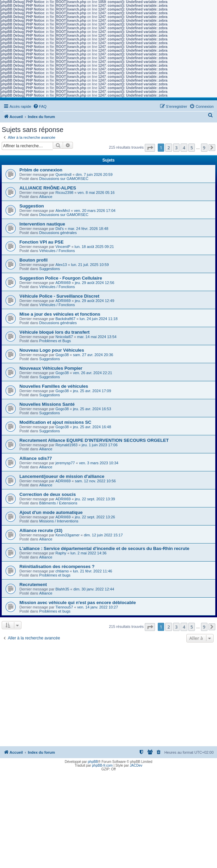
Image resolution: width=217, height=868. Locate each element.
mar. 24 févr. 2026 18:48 (88, 229)
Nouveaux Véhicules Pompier (51, 368)
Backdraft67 (66, 319)
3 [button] (176, 148)
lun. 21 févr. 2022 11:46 (92, 571)
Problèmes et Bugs (55, 341)
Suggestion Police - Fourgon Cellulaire (61, 278)
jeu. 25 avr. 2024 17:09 (92, 391)
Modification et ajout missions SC (55, 422)
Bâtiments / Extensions (58, 503)
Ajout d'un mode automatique (51, 512)
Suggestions (50, 269)
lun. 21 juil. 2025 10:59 (90, 265)
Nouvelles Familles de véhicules (54, 386)
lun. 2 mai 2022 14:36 (89, 553)
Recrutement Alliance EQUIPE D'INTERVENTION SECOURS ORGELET (94, 440)
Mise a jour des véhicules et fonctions (60, 314)
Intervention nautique (42, 224)
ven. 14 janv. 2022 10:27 (98, 607)
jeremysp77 (65, 463)
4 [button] (184, 148)
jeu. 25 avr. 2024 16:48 (92, 427)
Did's (60, 229)
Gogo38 (62, 355)
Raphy (61, 553)
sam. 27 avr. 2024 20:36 (93, 355)
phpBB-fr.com (102, 765)
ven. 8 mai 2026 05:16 (96, 193)
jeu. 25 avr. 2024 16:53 (92, 409)
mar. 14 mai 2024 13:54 (97, 337)
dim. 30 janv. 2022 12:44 (94, 589)
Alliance (46, 197)
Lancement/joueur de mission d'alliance (62, 476)
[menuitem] (40, 106)
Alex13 (61, 265)
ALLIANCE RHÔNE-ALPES (48, 188)
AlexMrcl (63, 211)
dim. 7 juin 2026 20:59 (94, 174)
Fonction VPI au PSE (42, 242)
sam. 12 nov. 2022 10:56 (95, 481)
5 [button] (192, 148)
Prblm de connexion (41, 170)
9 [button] (204, 148)
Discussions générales (58, 233)
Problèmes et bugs (55, 575)
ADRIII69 (63, 283)
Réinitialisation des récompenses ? (57, 566)
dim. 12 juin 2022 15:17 (103, 535)
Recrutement (33, 585)
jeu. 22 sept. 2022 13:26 (95, 517)
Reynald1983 (67, 445)
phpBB (93, 762)
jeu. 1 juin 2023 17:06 (100, 445)
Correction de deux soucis (48, 494)
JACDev (136, 765)
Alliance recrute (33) (41, 530)
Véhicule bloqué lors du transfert (55, 332)
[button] (150, 148)
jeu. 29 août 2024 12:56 (95, 283)
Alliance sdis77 (36, 458)
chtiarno (62, 571)
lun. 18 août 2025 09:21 (94, 247)
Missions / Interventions (59, 521)
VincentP (63, 247)
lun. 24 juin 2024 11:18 (99, 319)
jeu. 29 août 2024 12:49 (95, 301)
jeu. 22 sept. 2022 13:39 (95, 499)
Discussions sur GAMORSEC (64, 179)
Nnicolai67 (64, 337)
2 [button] (168, 148)
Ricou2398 (65, 193)
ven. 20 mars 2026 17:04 (95, 211)
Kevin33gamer (68, 535)
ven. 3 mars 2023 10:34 (99, 463)
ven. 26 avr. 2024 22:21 (92, 373)
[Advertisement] (108, 695)
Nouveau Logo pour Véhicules (52, 350)
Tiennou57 (64, 607)
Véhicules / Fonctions (57, 251)
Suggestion (32, 206)
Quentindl (64, 174)
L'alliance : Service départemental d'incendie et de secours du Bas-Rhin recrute (104, 548)
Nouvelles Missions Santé (47, 404)
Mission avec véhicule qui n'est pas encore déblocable (78, 603)
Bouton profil (34, 260)
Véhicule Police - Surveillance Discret (59, 296)
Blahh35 (62, 589)
